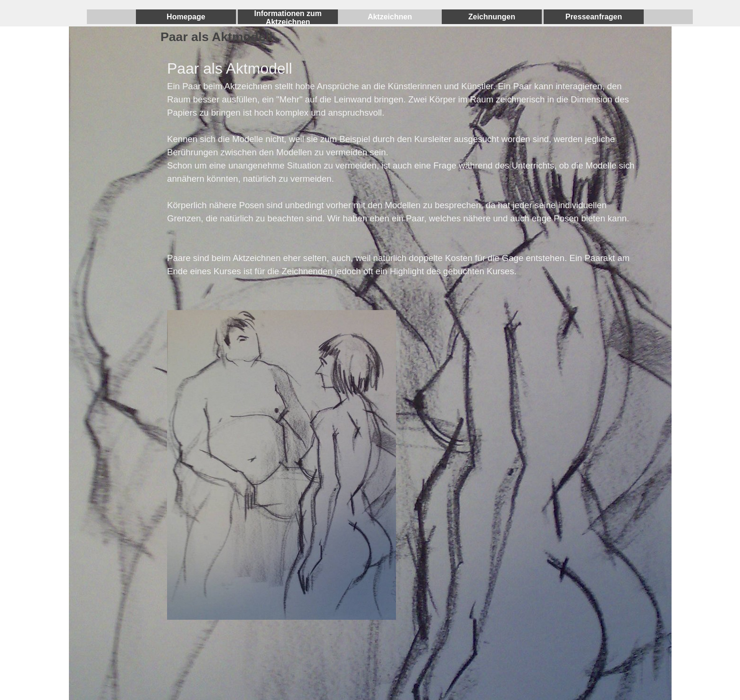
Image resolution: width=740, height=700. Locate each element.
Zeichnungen (492, 17)
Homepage (186, 17)
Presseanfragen (594, 17)
